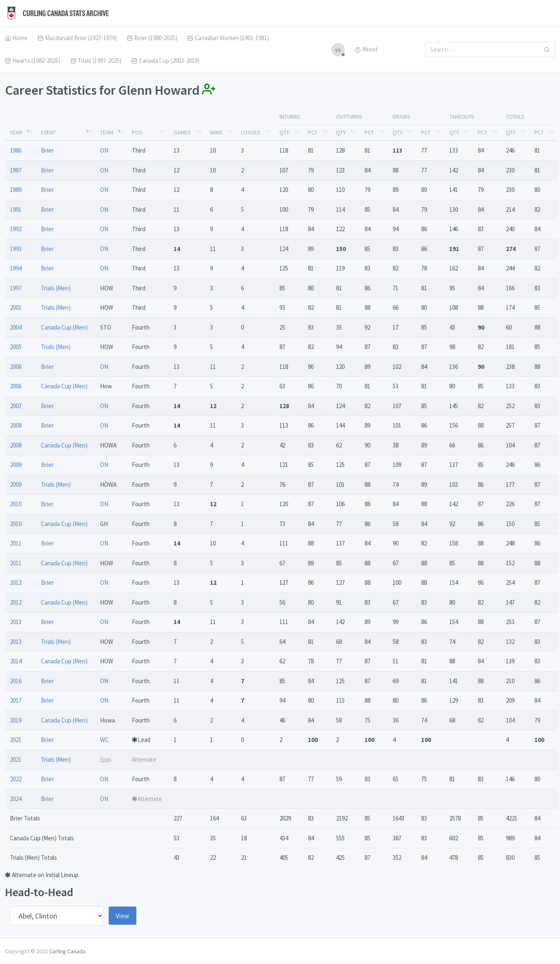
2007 (16, 406)
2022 (16, 779)
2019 (16, 720)
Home (16, 38)
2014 (16, 661)
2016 (16, 681)
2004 (16, 327)
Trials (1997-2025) (96, 61)
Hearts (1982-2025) (33, 61)
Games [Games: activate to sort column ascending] (182, 132)
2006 (16, 367)
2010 (16, 504)
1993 (16, 249)
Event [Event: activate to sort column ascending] (48, 132)
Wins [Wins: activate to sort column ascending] (216, 132)
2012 (16, 582)
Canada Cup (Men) (64, 327)
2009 (16, 465)
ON (104, 150)
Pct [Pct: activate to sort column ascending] (313, 132)
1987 (16, 170)
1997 (16, 288)
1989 (16, 190)
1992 (16, 229)
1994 (16, 268)
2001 (16, 307)
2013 (16, 622)
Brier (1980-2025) (152, 38)
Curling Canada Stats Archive (57, 13)
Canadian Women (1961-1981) (228, 38)
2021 (16, 740)
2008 (16, 425)
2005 (16, 347)
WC (104, 740)
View (123, 916)
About (366, 49)
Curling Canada (67, 951)
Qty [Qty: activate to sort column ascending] (284, 132)
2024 (16, 799)
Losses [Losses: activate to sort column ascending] (251, 132)
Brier (47, 150)
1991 (16, 209)
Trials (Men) (56, 288)
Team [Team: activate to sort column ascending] (107, 132)
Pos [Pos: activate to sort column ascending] (137, 132)
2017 (16, 700)
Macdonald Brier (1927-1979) (77, 38)
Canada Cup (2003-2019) (166, 61)
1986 (16, 150)
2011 (16, 543)
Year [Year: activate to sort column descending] (16, 132)
